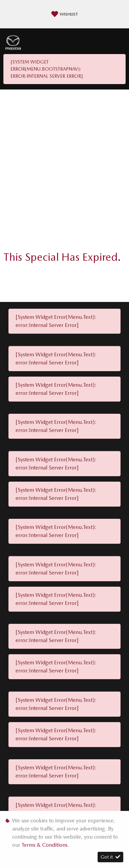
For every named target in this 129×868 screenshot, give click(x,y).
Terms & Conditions (45, 845)
